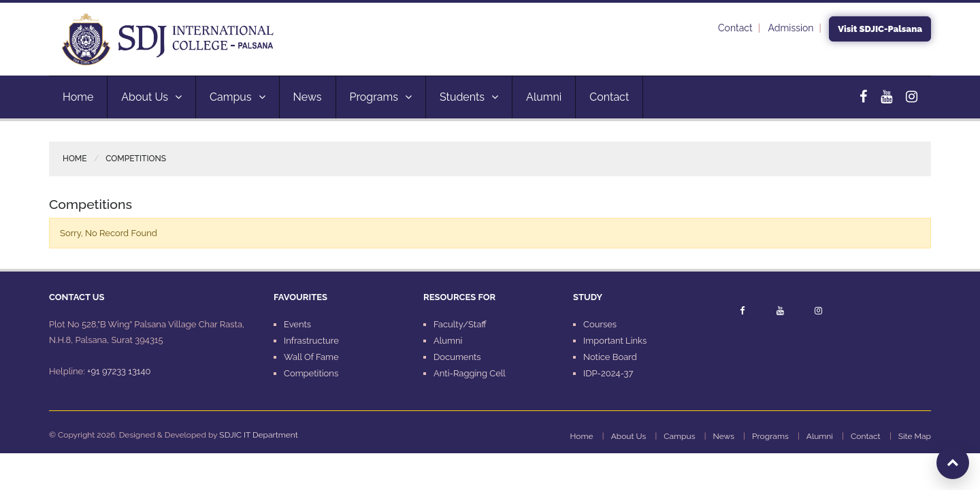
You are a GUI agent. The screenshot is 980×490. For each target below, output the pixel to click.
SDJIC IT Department (258, 435)
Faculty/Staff (460, 324)
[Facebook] (863, 97)
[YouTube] (886, 97)
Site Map (915, 436)
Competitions (311, 373)
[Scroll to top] (953, 463)
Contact (735, 28)
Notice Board (610, 357)
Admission (791, 28)
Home (78, 97)
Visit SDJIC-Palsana (880, 29)
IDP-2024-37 (608, 373)
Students (469, 97)
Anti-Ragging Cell (470, 373)
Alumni (544, 97)
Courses (600, 324)
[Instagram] (912, 97)
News (308, 97)
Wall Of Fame (311, 357)
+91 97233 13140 (119, 371)
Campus (238, 97)
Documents (457, 357)
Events (297, 324)
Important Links (615, 341)
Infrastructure (311, 341)
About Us (151, 97)
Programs (381, 97)
